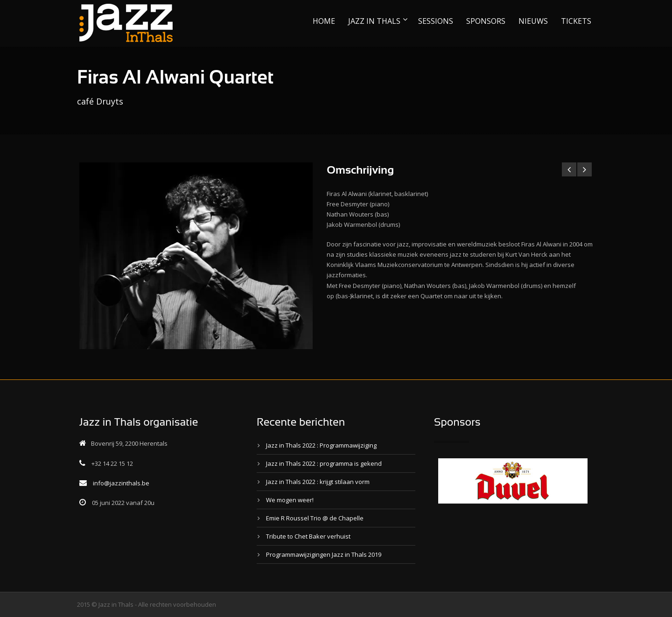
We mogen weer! (290, 500)
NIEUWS (533, 21)
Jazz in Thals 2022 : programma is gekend (324, 463)
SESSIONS (436, 21)
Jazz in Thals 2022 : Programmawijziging (321, 445)
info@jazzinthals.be (121, 483)
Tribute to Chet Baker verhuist (308, 536)
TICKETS (576, 21)
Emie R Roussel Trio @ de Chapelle (315, 518)
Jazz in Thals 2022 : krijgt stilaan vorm (318, 482)
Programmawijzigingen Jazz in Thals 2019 (324, 554)
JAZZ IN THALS (374, 21)
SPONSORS (486, 21)
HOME (324, 21)
